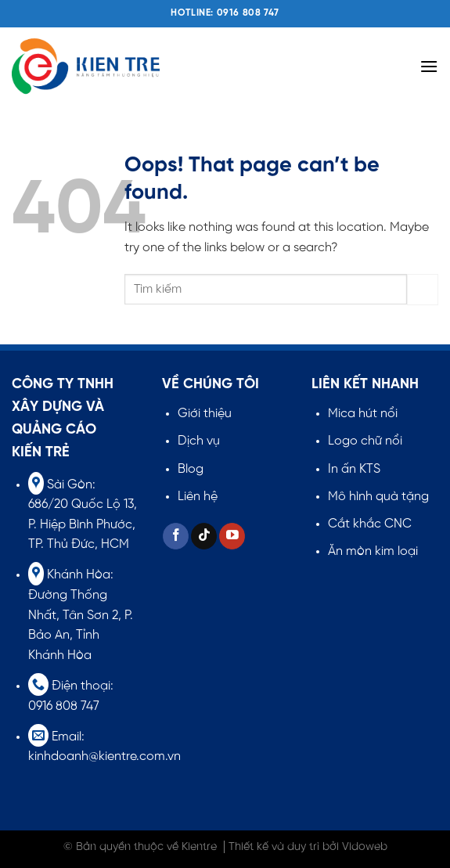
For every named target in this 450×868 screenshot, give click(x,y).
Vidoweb (365, 847)
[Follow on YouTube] (232, 536)
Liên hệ (198, 497)
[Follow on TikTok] (204, 536)
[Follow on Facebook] (176, 536)
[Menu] (429, 66)
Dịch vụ (199, 441)
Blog (191, 469)
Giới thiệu (205, 414)
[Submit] (423, 289)
